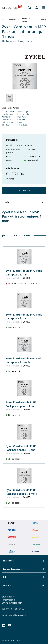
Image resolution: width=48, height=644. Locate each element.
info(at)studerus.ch (18, 615)
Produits (13, 20)
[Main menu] (43, 8)
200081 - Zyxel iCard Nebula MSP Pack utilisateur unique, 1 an (8, 117)
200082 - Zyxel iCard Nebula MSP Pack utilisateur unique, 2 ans (23, 117)
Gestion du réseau (26, 20)
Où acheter (24, 191)
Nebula (43, 20)
